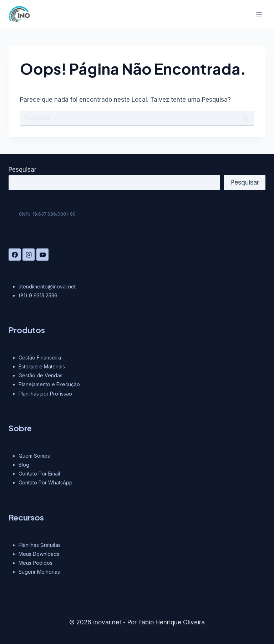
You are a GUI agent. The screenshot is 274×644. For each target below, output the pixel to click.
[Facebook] (15, 255)
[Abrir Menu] (259, 14)
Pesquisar (22, 170)
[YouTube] (42, 255)
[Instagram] (29, 255)
